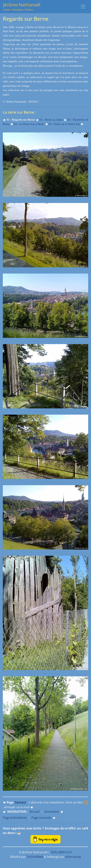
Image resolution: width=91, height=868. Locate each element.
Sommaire (51, 812)
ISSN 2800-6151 (62, 852)
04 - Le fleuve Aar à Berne (29, 124)
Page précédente (15, 818)
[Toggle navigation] (83, 7)
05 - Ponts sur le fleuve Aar (64, 124)
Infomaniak (73, 857)
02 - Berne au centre (51, 120)
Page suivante (41, 818)
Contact (20, 802)
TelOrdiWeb (35, 857)
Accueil (35, 812)
